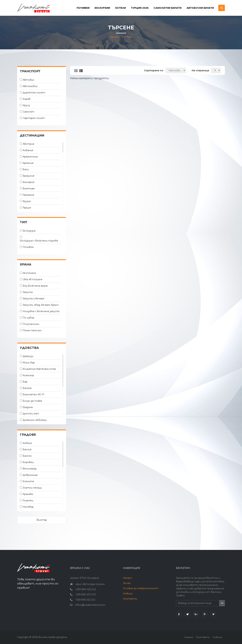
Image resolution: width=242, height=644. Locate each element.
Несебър (28, 507)
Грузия (27, 201)
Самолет (28, 112)
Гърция (27, 208)
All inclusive (29, 273)
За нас (127, 583)
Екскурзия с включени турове (39, 241)
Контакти (130, 599)
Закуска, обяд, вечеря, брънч (41, 305)
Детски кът (31, 414)
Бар (25, 382)
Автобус (28, 80)
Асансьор (28, 375)
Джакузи (28, 356)
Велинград (29, 469)
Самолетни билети (168, 8)
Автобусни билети (200, 8)
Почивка (28, 247)
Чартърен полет (34, 118)
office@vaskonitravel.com (90, 605)
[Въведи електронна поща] (198, 603)
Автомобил (30, 86)
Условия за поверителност (141, 588)
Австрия (28, 144)
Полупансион (31, 324)
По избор (28, 318)
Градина (28, 407)
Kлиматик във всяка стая (39, 369)
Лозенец (28, 500)
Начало (115, 37)
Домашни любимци (35, 420)
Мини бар (29, 363)
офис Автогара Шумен (90, 584)
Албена (27, 443)
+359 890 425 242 (85, 589)
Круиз (26, 105)
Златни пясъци (32, 488)
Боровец (28, 462)
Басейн (27, 388)
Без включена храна (35, 286)
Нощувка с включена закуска (41, 311)
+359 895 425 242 (85, 600)
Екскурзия (29, 231)
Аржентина (30, 157)
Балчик (27, 449)
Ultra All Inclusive (33, 279)
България (28, 182)
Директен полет (34, 93)
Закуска (28, 292)
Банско (27, 456)
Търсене (127, 37)
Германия (28, 195)
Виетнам (29, 189)
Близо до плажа (32, 401)
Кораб (27, 99)
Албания (28, 150)
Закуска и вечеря (33, 299)
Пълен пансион (32, 330)
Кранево (28, 494)
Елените (28, 481)
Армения (28, 163)
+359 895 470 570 (86, 595)
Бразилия (28, 176)
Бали (26, 169)
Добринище (30, 475)
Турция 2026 (140, 8)
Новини (128, 594)
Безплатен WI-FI (34, 394)
